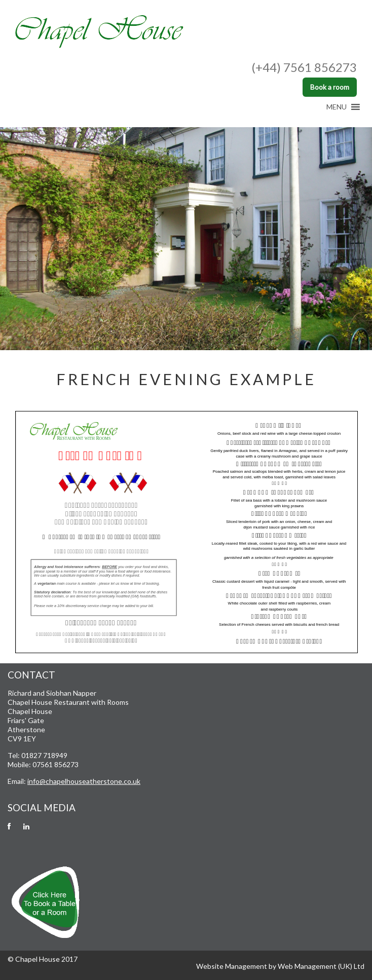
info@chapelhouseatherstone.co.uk (84, 781)
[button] (337, 107)
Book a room (330, 87)
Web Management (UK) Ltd (321, 966)
